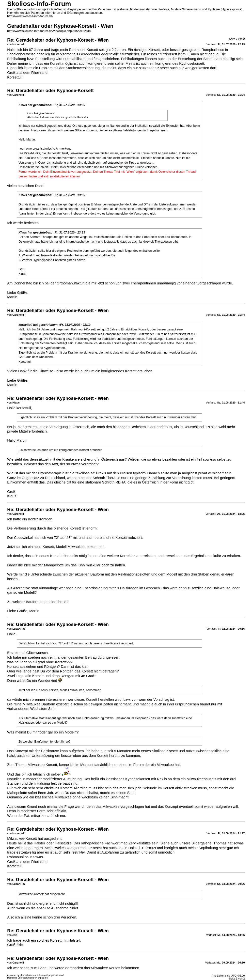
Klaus (23, 105)
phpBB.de (43, 978)
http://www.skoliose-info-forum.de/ (30, 16)
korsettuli (25, 325)
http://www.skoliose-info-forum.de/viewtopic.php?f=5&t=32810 (49, 31)
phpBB (23, 975)
